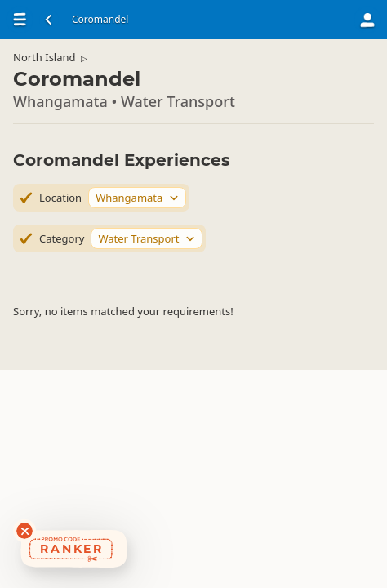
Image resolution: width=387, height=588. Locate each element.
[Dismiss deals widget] (24, 531)
